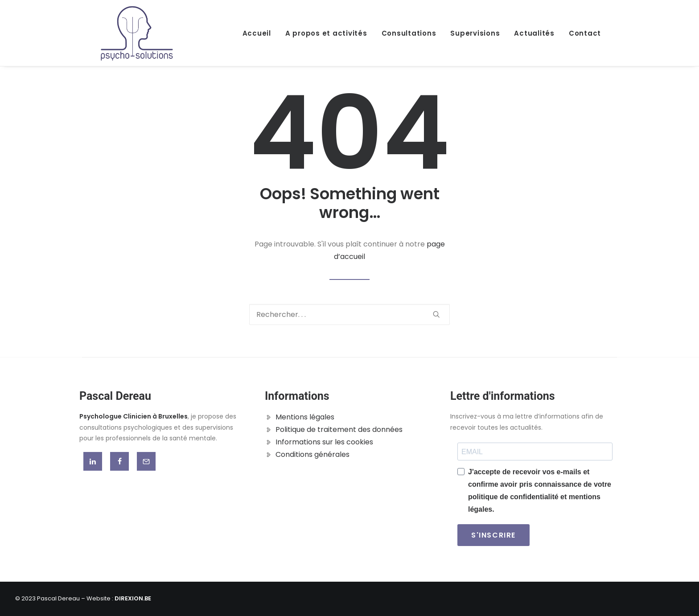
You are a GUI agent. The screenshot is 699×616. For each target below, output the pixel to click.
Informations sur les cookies (324, 442)
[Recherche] (349, 314)
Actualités (534, 33)
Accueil (257, 33)
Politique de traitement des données (339, 429)
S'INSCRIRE (493, 535)
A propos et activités (326, 33)
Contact (585, 33)
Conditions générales (312, 454)
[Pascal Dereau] (137, 33)
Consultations (409, 33)
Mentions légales (305, 417)
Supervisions (475, 33)
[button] (436, 314)
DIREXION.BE (133, 598)
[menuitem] (260, 33)
